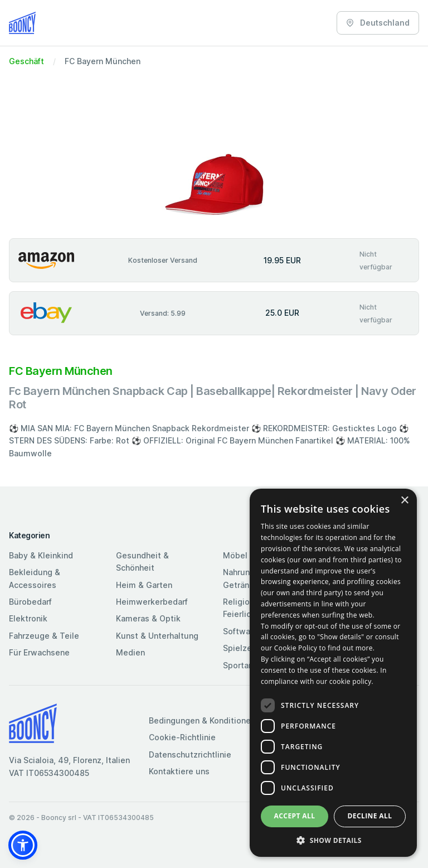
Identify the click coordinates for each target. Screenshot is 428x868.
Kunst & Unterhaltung (157, 636)
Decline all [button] (370, 816)
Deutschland (378, 23)
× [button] (404, 501)
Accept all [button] (295, 816)
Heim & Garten (144, 585)
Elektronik (28, 618)
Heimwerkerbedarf (152, 602)
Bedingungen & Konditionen (202, 720)
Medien (130, 652)
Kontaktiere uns (179, 771)
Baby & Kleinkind (41, 555)
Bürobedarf (30, 602)
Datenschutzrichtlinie (190, 754)
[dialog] (333, 673)
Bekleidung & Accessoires (35, 578)
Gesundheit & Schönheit (142, 561)
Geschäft (26, 61)
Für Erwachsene (39, 652)
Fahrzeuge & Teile (44, 636)
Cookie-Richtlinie (182, 737)
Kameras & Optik (148, 618)
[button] (23, 845)
